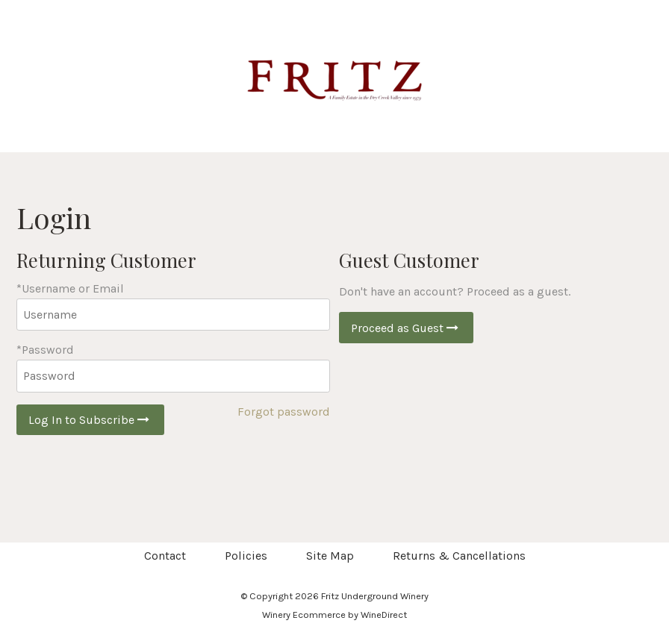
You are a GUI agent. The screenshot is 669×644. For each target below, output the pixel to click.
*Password (45, 350)
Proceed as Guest (406, 328)
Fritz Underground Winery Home (334, 76)
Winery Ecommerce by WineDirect (334, 615)
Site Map (330, 556)
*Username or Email (70, 288)
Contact (165, 556)
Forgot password (284, 412)
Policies (246, 556)
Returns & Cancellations (459, 556)
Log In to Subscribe (90, 420)
